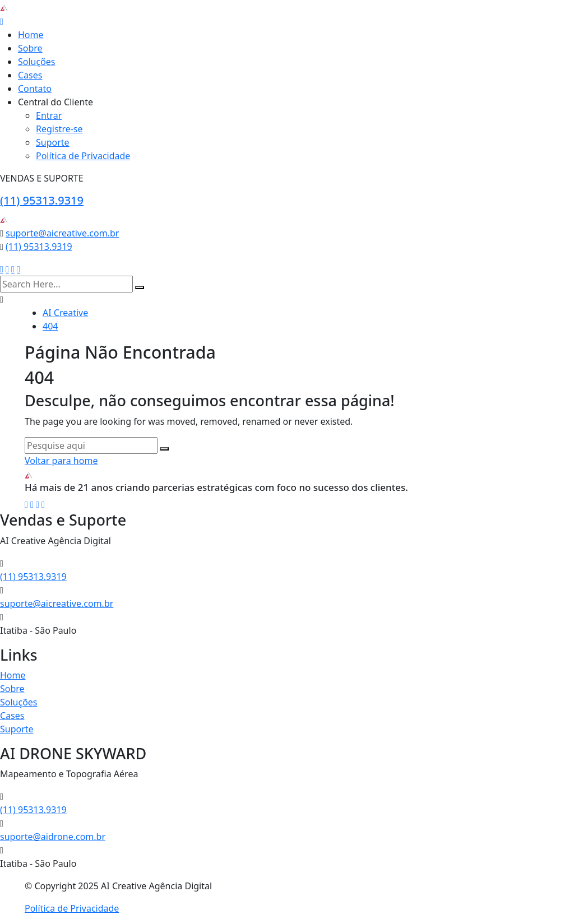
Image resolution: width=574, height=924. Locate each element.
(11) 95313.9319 (42, 200)
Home (31, 35)
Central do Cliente (55, 102)
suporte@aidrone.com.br (53, 837)
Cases (30, 75)
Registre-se (59, 129)
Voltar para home (61, 461)
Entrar (49, 115)
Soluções (37, 62)
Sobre (30, 48)
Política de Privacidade (83, 156)
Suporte (53, 142)
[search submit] (140, 287)
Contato (35, 89)
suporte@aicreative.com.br (62, 233)
